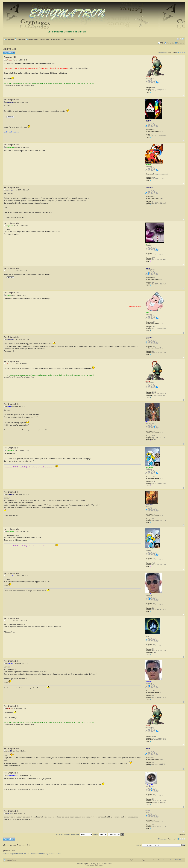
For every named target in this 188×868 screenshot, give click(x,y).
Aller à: (139, 845)
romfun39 (10, 576)
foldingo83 (11, 147)
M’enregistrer (170, 43)
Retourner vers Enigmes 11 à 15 (17, 845)
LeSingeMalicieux (13, 775)
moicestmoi (11, 450)
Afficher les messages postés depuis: (74, 834)
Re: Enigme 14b (11, 100)
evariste (10, 271)
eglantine (10, 226)
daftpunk (10, 102)
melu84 (9, 751)
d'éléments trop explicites (79, 68)
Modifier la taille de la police (182, 39)
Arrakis (9, 60)
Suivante (181, 834)
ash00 (9, 295)
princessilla (11, 494)
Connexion (181, 43)
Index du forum (33, 39)
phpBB (86, 864)
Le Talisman (21, 39)
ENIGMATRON (45, 39)
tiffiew (9, 407)
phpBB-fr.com (99, 865)
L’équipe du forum (135, 860)
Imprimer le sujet (178, 39)
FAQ (162, 43)
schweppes (11, 190)
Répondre (9, 53)
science (10, 621)
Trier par (100, 834)
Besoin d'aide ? (56, 39)
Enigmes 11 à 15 (68, 39)
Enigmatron (10, 39)
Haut (183, 96)
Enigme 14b (10, 49)
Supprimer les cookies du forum (152, 860)
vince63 (10, 813)
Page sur (172, 52)
